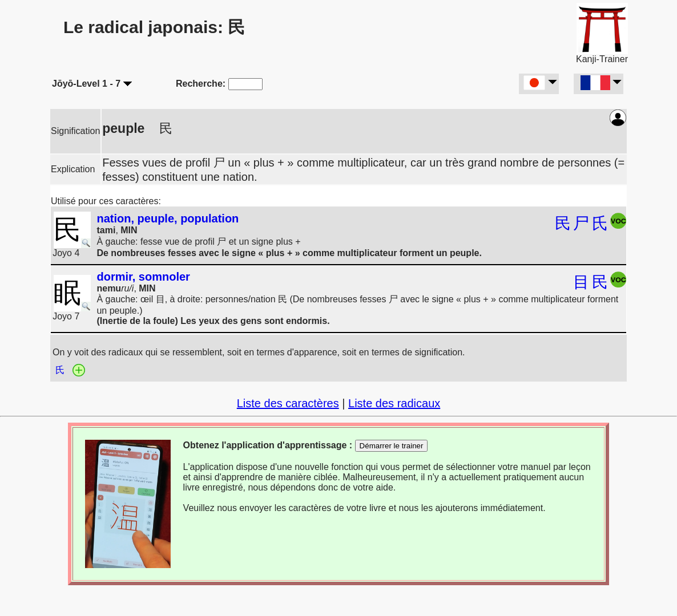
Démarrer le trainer (392, 446)
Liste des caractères (288, 403)
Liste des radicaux (394, 403)
